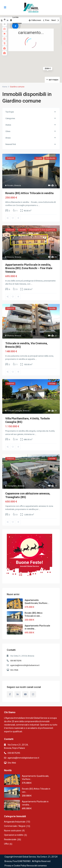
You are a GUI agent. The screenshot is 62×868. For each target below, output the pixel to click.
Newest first (11, 144)
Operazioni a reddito (14, 835)
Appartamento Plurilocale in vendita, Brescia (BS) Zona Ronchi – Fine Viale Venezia (29, 268)
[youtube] (25, 694)
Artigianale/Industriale (15, 822)
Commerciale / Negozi (15, 826)
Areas (8, 138)
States (8, 125)
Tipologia (10, 112)
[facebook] (10, 694)
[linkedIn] (18, 694)
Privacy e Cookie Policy (15, 866)
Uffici (6, 844)
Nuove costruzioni (13, 831)
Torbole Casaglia (15, 411)
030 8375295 (16, 661)
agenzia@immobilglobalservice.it (25, 665)
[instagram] (33, 694)
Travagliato (12, 486)
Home (5, 87)
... (39, 205)
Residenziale (10, 839)
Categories (10, 118)
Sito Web (14, 670)
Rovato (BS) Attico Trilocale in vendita (29, 193)
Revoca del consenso (37, 866)
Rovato (10, 185)
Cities (8, 131)
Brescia (18, 185)
